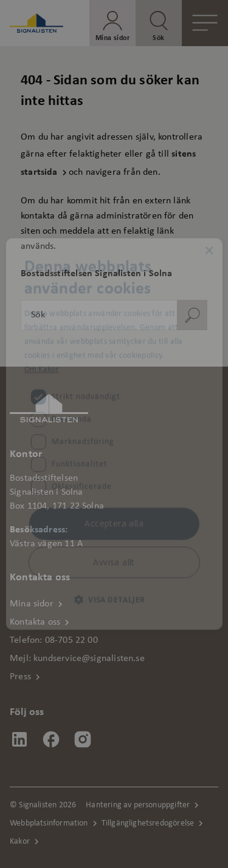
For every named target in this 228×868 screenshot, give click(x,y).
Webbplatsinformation (49, 823)
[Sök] (192, 315)
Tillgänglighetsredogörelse (148, 823)
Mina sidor (32, 604)
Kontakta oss (35, 622)
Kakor (20, 842)
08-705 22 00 (71, 640)
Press (20, 677)
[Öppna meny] (205, 23)
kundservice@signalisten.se (89, 659)
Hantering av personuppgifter (138, 805)
